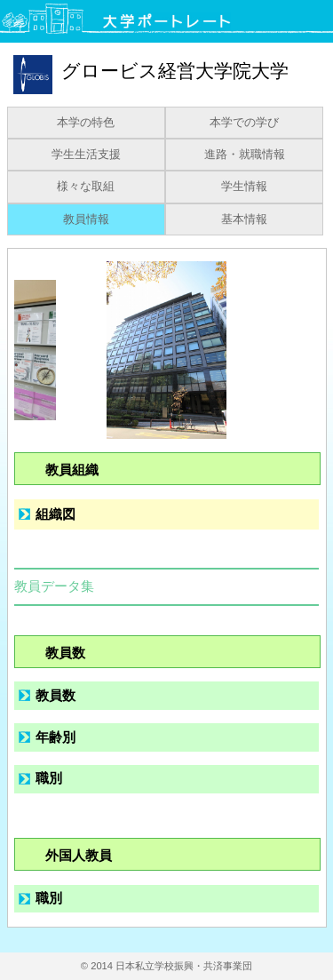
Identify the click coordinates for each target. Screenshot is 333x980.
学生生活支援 (86, 155)
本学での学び (244, 123)
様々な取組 (86, 187)
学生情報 (244, 187)
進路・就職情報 (245, 155)
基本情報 (244, 219)
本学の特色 (86, 123)
